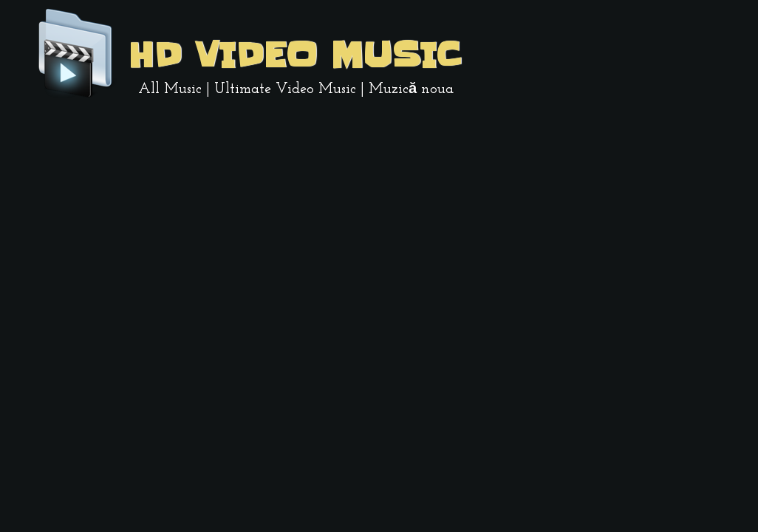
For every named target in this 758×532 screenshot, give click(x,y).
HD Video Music (294, 55)
